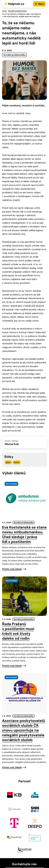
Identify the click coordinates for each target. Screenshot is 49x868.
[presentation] (24, 499)
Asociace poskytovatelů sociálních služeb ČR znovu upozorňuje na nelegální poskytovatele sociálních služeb (24, 730)
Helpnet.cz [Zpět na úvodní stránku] (16, 4)
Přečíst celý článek (12, 569)
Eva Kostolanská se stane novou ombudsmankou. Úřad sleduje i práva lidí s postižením (24, 534)
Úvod (4, 11)
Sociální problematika (17, 11)
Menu (41, 4)
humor (17, 462)
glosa (8, 462)
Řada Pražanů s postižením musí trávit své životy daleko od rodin (18, 631)
